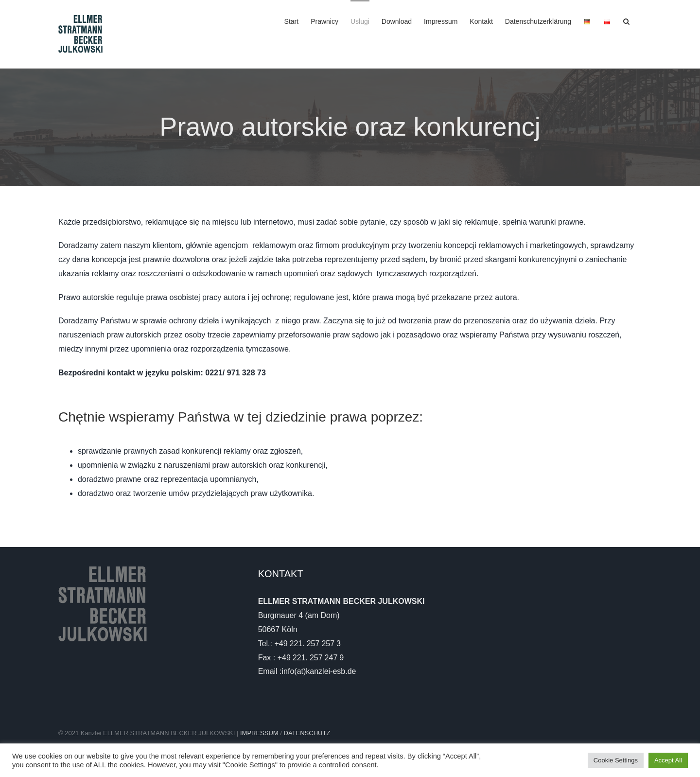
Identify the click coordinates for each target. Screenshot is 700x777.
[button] (626, 20)
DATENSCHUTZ (307, 733)
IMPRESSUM (260, 733)
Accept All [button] (668, 760)
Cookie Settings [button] (616, 760)
